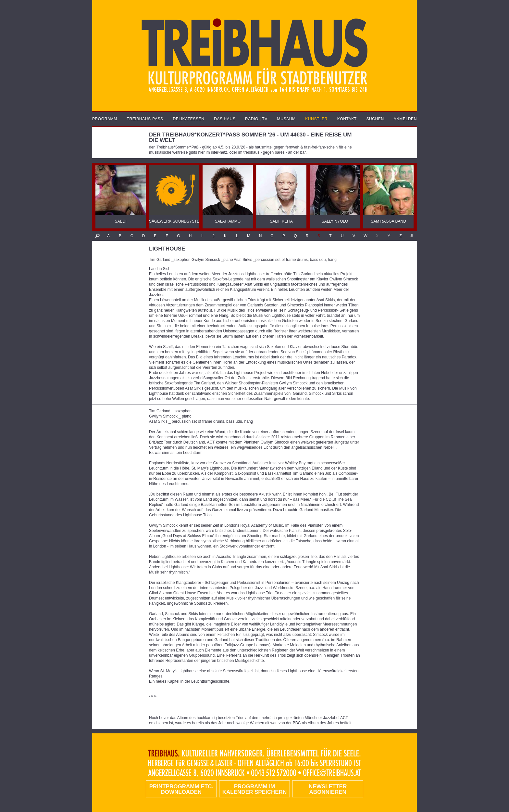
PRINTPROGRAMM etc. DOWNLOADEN (181, 789)
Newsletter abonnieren (328, 789)
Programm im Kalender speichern (255, 789)
